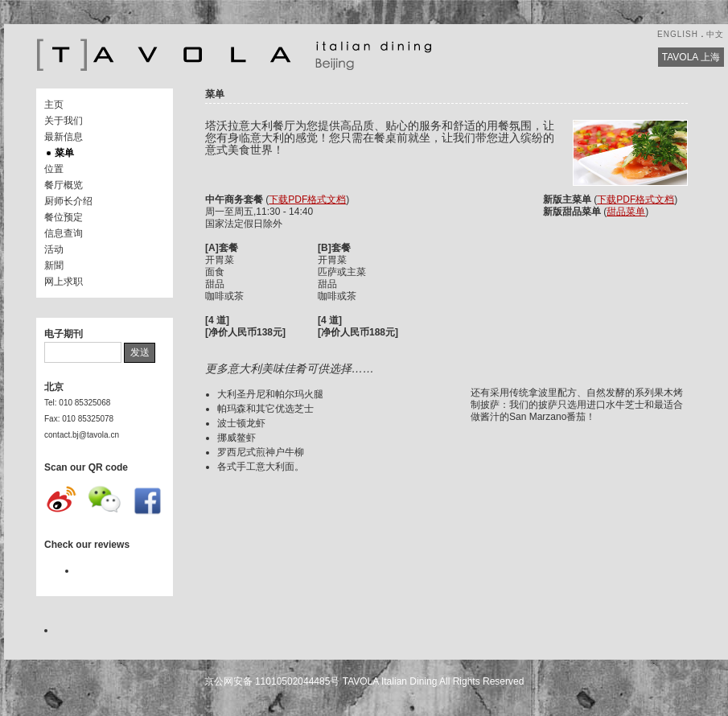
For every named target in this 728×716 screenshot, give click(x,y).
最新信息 (64, 137)
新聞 (54, 265)
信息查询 (64, 233)
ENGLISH (678, 34)
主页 (54, 105)
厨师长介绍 (68, 201)
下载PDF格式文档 (307, 200)
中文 (715, 34)
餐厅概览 (64, 185)
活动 (54, 249)
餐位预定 (64, 217)
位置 (54, 169)
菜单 (64, 153)
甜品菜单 (626, 212)
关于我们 (64, 121)
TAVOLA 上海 (691, 57)
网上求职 (64, 282)
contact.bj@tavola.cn (82, 435)
